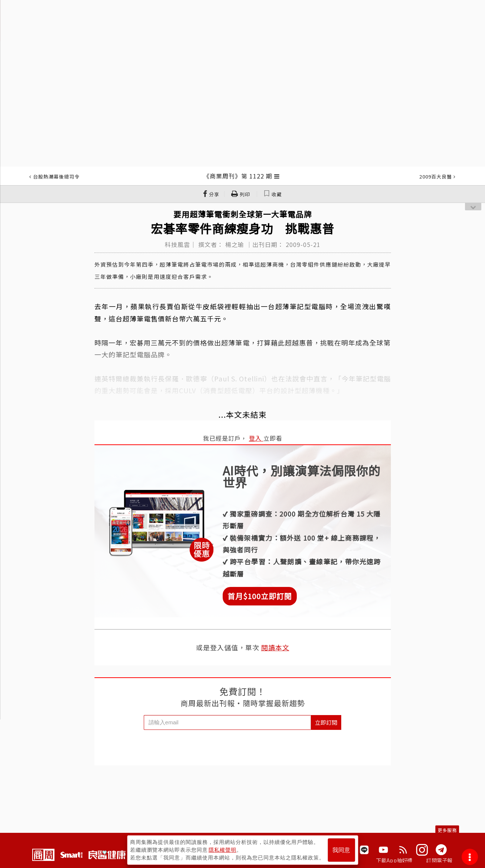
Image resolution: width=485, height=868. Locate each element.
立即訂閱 (326, 722)
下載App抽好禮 (394, 860)
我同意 (341, 850)
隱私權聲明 (222, 850)
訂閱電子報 (439, 860)
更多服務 (447, 830)
